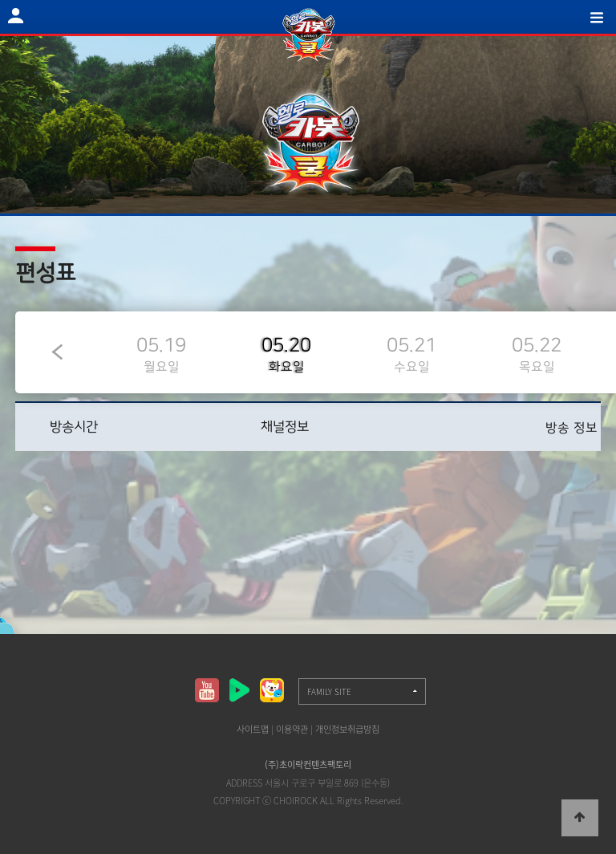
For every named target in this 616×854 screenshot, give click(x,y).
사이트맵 (253, 729)
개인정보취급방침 (347, 729)
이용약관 (292, 729)
